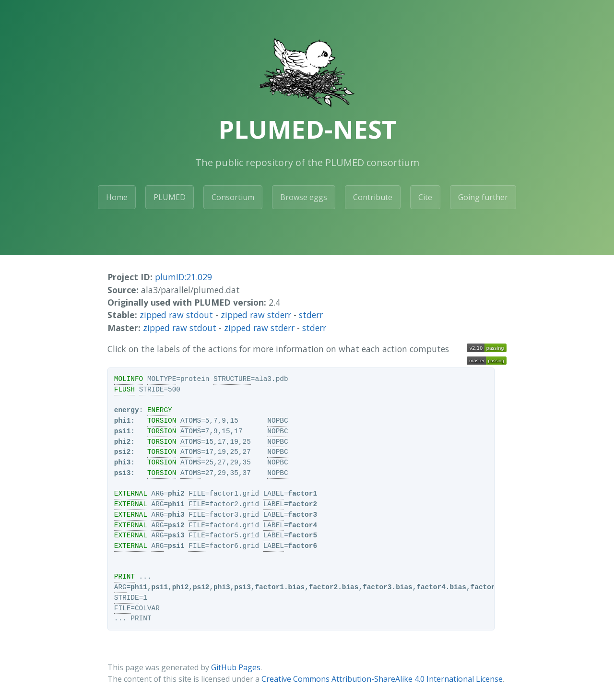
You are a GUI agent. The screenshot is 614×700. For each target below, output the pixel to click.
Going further (483, 197)
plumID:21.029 (183, 277)
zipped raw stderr (256, 315)
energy (127, 410)
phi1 (123, 421)
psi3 (123, 473)
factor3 (303, 515)
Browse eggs (304, 197)
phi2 (123, 442)
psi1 (123, 431)
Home (117, 197)
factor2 (303, 504)
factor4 (303, 525)
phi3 (123, 463)
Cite (425, 197)
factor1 (303, 494)
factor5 (303, 535)
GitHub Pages (236, 667)
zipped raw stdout (176, 315)
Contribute (373, 197)
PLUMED (170, 197)
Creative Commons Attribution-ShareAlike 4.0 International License (382, 679)
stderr (311, 315)
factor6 (303, 546)
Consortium (233, 197)
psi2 (123, 452)
